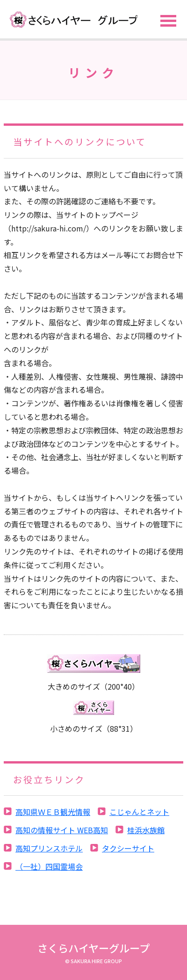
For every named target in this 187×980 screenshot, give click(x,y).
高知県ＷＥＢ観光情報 (53, 812)
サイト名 (70, 19)
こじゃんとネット (139, 812)
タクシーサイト (128, 848)
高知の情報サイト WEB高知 (62, 830)
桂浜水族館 (146, 830)
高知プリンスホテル (49, 848)
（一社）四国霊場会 (49, 866)
